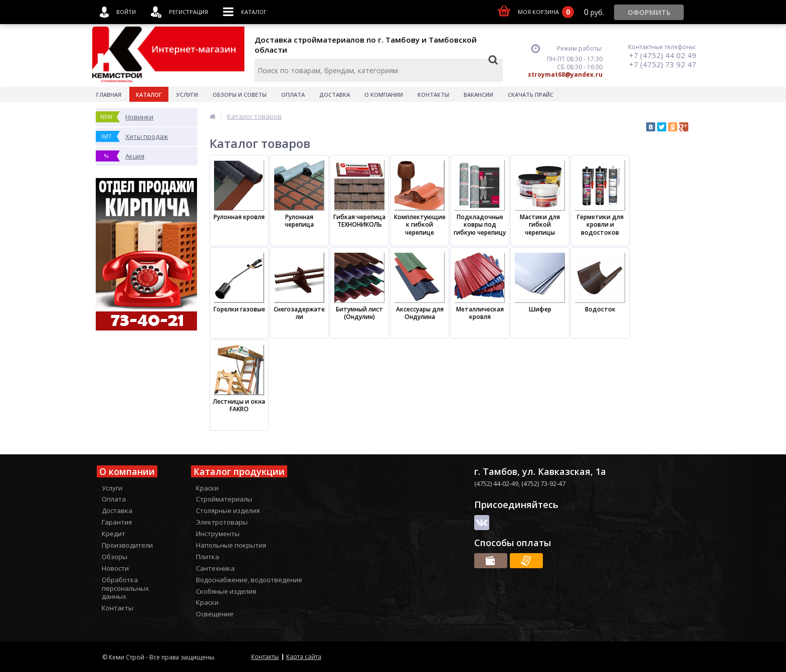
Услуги (187, 95)
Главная (109, 95)
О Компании (384, 95)
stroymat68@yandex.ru (565, 74)
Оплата (293, 95)
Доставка (335, 95)
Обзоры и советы (240, 95)
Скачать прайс (531, 95)
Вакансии (478, 95)
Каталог (149, 95)
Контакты (433, 95)
